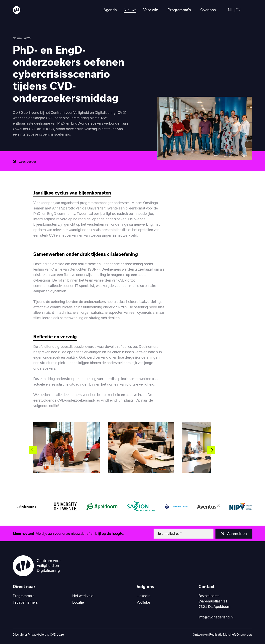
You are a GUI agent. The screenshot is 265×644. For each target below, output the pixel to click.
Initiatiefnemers (25, 602)
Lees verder (27, 161)
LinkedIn (143, 596)
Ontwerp (199, 635)
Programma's (179, 10)
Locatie (78, 602)
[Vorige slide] (33, 450)
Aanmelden (237, 534)
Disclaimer (20, 635)
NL (230, 10)
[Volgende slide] (211, 450)
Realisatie (216, 635)
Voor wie (151, 10)
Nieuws (130, 10)
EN (238, 10)
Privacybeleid (37, 635)
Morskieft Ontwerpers (238, 635)
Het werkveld (83, 596)
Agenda (110, 10)
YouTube (143, 602)
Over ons (208, 10)
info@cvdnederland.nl (216, 617)
